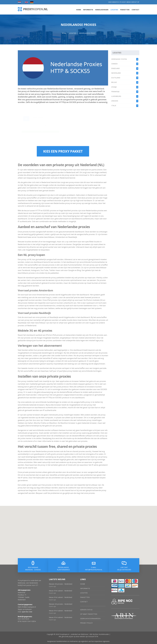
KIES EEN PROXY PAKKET (63, 151)
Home (79, 10)
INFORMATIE (85, 588)
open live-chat (27, 612)
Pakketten (125, 10)
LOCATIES (84, 593)
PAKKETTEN (85, 597)
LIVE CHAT (124, 569)
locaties (73, 33)
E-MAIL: (94, 569)
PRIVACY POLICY (86, 623)
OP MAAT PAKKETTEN (89, 614)
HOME (83, 584)
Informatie (88, 10)
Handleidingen (102, 10)
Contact (135, 10)
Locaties (114, 10)
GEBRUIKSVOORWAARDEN (90, 618)
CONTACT (84, 602)
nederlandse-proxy (87, 33)
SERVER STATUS (86, 610)
